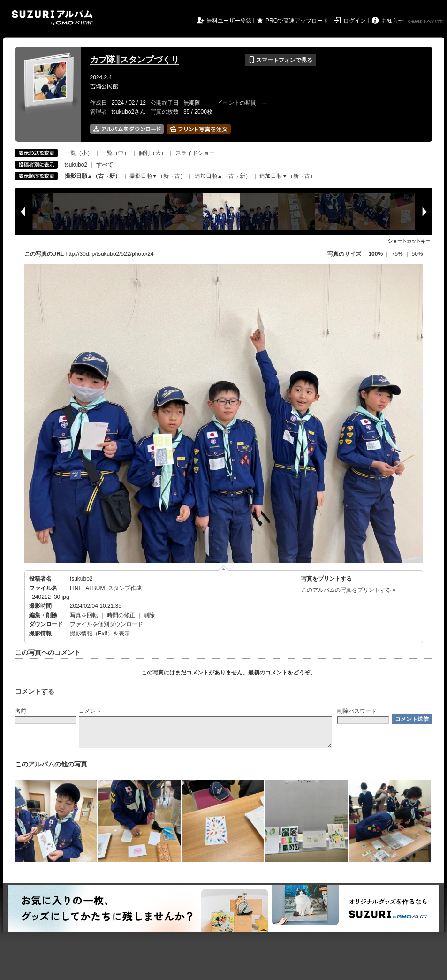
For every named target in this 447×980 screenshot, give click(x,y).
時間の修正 (121, 615)
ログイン (355, 21)
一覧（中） (115, 153)
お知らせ (393, 21)
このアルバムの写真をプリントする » (349, 590)
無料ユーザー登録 (229, 21)
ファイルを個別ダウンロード (106, 624)
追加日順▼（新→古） (288, 176)
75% (398, 254)
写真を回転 (84, 615)
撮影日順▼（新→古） (158, 176)
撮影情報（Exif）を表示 (100, 634)
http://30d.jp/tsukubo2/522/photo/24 (110, 254)
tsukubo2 (76, 165)
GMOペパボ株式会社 (427, 22)
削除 (149, 615)
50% (417, 254)
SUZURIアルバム (52, 18)
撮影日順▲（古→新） (93, 176)
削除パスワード (357, 711)
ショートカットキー (409, 241)
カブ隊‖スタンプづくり (135, 60)
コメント (90, 711)
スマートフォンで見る (280, 60)
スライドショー (195, 153)
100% (375, 254)
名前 (21, 711)
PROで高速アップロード (297, 21)
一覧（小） (79, 153)
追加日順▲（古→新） (223, 176)
